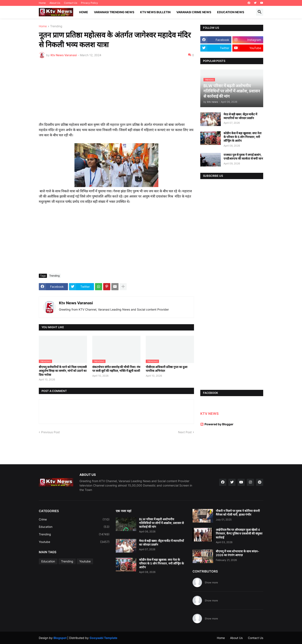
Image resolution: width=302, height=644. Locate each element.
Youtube (74, 542)
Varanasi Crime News (194, 12)
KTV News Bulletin (155, 12)
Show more (211, 582)
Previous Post (50, 432)
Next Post (185, 432)
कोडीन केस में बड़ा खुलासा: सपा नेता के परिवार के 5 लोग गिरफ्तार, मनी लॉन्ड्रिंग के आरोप (243, 137)
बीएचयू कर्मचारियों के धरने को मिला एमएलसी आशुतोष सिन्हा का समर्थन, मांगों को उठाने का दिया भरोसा (63, 371)
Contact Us (71, 3)
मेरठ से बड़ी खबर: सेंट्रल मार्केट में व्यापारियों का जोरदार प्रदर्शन (240, 116)
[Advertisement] (116, 93)
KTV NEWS (209, 414)
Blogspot (60, 638)
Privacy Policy (89, 3)
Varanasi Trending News (114, 12)
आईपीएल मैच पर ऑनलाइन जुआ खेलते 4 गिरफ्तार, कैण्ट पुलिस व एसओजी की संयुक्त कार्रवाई (239, 533)
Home (42, 3)
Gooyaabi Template (103, 638)
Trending (56, 26)
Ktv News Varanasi (76, 303)
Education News (231, 12)
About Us (55, 3)
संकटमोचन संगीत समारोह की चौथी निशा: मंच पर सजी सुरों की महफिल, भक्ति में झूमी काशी (116, 369)
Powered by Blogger (217, 424)
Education (74, 527)
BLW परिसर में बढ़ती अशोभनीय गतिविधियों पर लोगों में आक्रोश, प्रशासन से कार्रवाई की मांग (161, 523)
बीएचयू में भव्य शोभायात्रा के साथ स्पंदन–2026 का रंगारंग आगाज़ (237, 553)
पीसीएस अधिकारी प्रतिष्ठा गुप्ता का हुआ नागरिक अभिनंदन (167, 369)
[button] (260, 12)
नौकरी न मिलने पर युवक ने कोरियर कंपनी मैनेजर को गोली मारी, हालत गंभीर (238, 513)
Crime (74, 519)
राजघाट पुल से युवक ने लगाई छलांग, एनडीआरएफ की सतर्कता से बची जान (243, 157)
